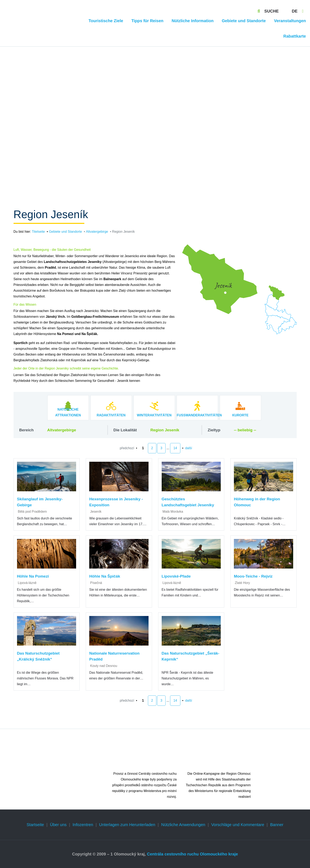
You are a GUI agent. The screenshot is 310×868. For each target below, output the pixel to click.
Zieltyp (214, 430)
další (189, 448)
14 (175, 448)
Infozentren (83, 825)
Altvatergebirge (97, 232)
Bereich (26, 430)
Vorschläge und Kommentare (238, 825)
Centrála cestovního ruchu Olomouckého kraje (192, 854)
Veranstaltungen (290, 21)
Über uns (58, 825)
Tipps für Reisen (147, 21)
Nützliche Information (192, 21)
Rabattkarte (295, 36)
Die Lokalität (125, 430)
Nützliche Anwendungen (183, 825)
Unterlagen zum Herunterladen (127, 825)
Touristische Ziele (106, 21)
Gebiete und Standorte (244, 21)
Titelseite (38, 232)
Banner (277, 825)
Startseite (35, 825)
